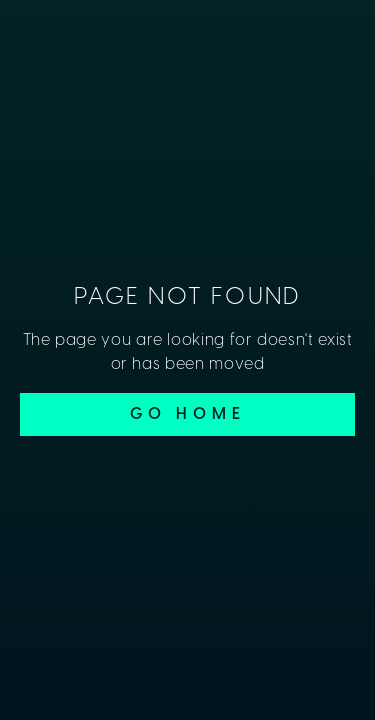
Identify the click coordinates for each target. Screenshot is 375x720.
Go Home (188, 414)
